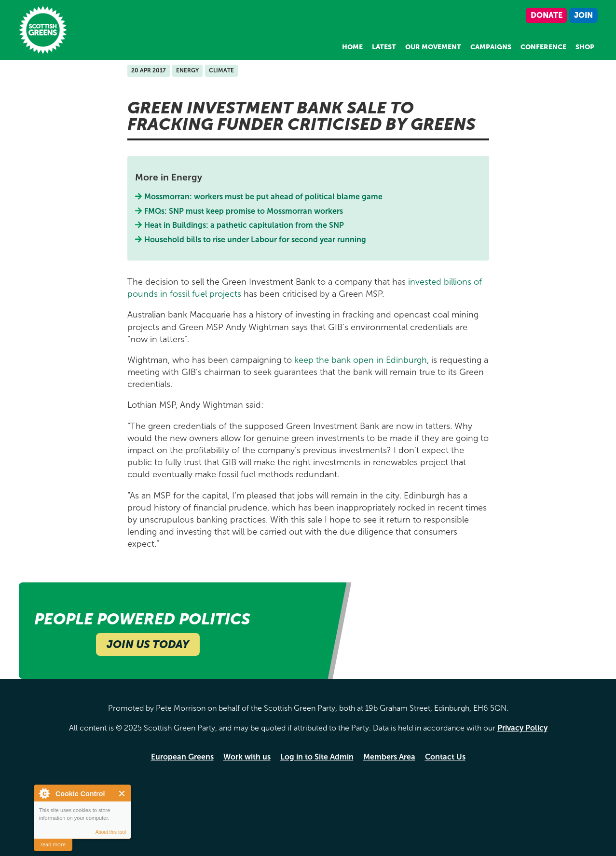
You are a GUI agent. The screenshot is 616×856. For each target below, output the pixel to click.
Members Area (389, 757)
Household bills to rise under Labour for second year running (255, 240)
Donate (547, 15)
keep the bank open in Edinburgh (361, 360)
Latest (384, 47)
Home (352, 47)
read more (53, 845)
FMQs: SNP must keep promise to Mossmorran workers (244, 211)
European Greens (182, 757)
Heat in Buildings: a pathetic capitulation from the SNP (244, 225)
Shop (585, 47)
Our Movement (433, 47)
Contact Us (445, 757)
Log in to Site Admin (317, 757)
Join (583, 15)
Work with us (247, 757)
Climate (221, 70)
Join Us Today (148, 644)
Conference (543, 47)
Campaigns (491, 47)
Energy (187, 70)
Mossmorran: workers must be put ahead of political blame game (264, 197)
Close (122, 794)
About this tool (111, 832)
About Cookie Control (44, 793)
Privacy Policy (522, 728)
